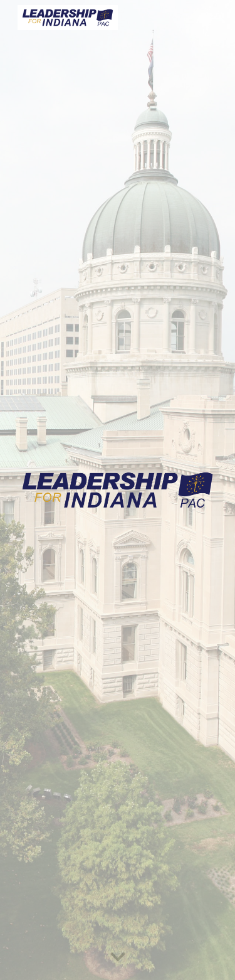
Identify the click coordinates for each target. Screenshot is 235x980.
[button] (118, 957)
